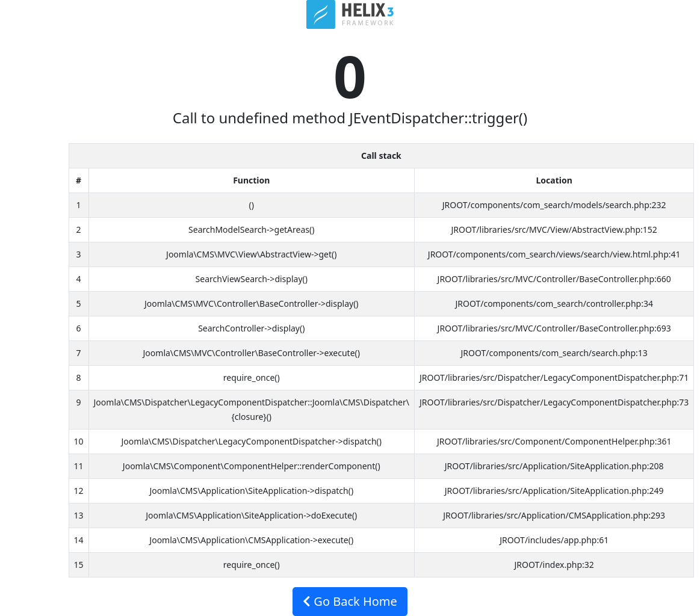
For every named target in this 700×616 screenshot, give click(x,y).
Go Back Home (350, 601)
